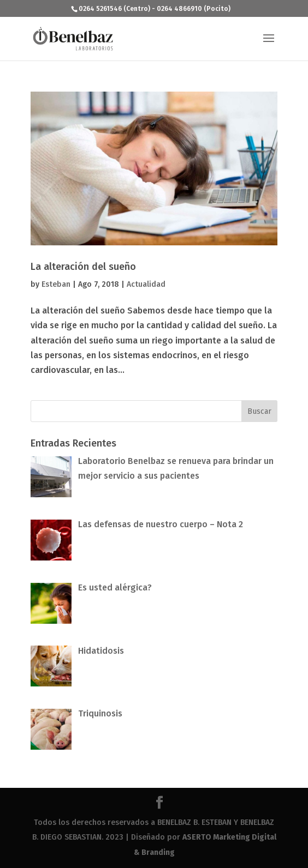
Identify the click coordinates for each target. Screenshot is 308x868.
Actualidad (146, 284)
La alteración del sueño (83, 267)
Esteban (56, 284)
